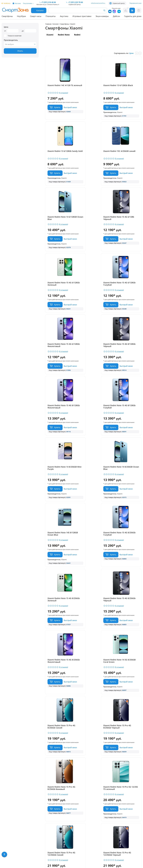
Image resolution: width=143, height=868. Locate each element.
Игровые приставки (82, 16)
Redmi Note (64, 35)
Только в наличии (13, 36)
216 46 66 (49, 2)
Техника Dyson (8, 830)
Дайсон (116, 16)
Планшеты (51, 16)
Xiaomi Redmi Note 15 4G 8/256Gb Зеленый (92, 449)
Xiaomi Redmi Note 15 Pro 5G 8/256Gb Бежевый (92, 738)
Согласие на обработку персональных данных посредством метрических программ (76, 854)
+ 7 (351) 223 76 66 (130, 817)
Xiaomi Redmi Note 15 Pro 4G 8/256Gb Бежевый (92, 594)
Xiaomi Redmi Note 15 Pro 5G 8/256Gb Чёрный (125, 738)
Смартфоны (7, 16)
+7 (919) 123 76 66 (130, 821)
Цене (131, 53)
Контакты (36, 817)
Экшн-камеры (102, 16)
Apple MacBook (8, 823)
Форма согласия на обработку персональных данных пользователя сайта (76, 846)
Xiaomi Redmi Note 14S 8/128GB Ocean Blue (124, 375)
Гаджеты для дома (133, 16)
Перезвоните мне (135, 3)
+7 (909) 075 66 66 (74, 821)
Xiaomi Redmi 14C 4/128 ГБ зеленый (60, 87)
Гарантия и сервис (40, 808)
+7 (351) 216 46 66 (74, 817)
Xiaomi (50, 35)
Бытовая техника (9, 826)
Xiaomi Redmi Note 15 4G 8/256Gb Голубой (59, 449)
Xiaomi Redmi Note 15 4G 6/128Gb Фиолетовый (125, 235)
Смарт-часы (36, 16)
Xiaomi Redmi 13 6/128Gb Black (92, 87)
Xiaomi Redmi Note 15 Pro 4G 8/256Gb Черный (60, 594)
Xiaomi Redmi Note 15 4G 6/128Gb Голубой (92, 235)
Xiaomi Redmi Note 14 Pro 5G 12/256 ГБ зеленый (125, 594)
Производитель (11, 40)
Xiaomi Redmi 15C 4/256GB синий (60, 161)
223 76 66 (75, 2)
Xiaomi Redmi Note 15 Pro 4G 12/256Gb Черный (92, 668)
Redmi (77, 35)
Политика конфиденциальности (74, 841)
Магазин (18, 3)
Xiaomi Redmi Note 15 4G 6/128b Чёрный (125, 161)
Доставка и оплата (40, 811)
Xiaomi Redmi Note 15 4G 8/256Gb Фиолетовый (59, 519)
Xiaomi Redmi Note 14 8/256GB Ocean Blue (91, 375)
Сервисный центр (119, 3)
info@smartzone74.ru (98, 3)
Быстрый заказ (55, 116)
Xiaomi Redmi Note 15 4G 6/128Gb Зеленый (59, 235)
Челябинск (7, 3)
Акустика (64, 16)
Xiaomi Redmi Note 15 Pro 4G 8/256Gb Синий (125, 519)
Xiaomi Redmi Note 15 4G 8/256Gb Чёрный (125, 449)
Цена (6, 27)
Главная (48, 24)
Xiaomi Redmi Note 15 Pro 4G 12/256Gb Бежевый (125, 668)
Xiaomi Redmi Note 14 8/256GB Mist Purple (58, 375)
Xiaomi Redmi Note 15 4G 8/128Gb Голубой (125, 305)
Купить (57, 109)
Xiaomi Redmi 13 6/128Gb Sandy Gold (125, 87)
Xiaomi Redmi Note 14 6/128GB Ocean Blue (91, 161)
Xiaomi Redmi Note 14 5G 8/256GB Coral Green (92, 519)
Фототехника (8, 836)
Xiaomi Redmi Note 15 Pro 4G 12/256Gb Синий (60, 668)
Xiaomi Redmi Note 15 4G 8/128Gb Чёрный (59, 305)
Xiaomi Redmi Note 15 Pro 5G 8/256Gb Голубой (60, 738)
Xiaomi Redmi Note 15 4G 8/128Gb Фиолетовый (92, 305)
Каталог (56, 24)
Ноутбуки (21, 16)
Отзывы (35, 814)
